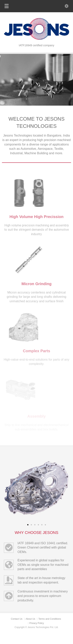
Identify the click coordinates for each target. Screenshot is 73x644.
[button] (8, 488)
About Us (30, 619)
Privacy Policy (37, 623)
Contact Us (17, 619)
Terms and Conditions (50, 619)
